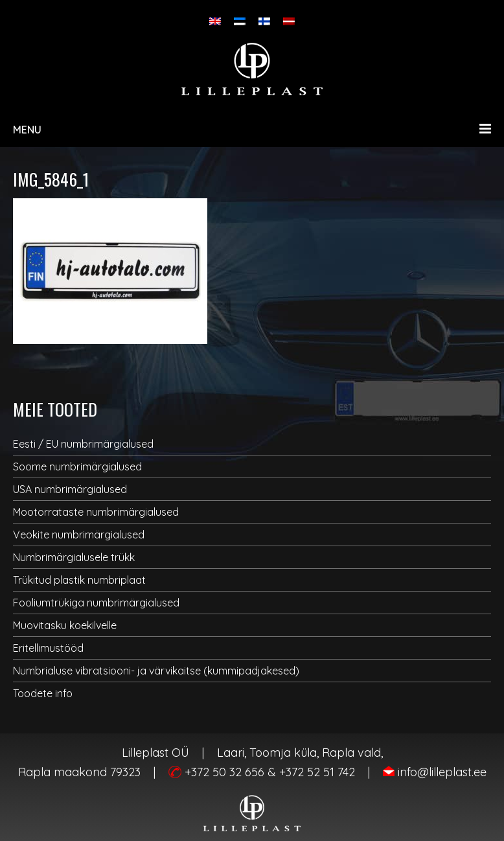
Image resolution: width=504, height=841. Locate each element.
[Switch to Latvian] (289, 21)
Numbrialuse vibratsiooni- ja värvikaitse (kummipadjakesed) (156, 671)
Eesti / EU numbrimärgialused (83, 444)
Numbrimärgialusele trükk (74, 557)
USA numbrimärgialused (70, 489)
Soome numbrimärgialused (77, 467)
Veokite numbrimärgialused (79, 535)
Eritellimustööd (48, 648)
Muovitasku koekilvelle (65, 625)
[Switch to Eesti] (240, 21)
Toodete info (43, 693)
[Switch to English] (215, 21)
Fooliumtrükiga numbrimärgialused (96, 603)
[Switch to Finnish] (264, 21)
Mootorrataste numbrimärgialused (96, 512)
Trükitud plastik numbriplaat (79, 580)
